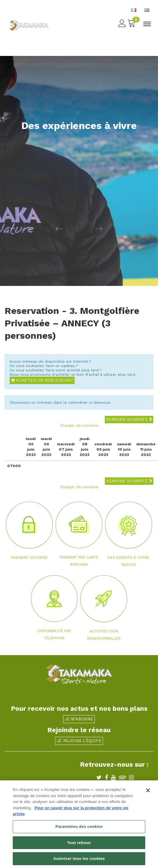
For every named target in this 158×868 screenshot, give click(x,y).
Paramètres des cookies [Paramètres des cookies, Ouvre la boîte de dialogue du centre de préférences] (79, 828)
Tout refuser (79, 844)
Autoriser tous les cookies (79, 860)
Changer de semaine (79, 425)
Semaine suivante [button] (129, 419)
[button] (39, 228)
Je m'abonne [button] (79, 719)
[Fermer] (148, 792)
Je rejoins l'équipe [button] (79, 741)
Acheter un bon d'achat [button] (42, 380)
